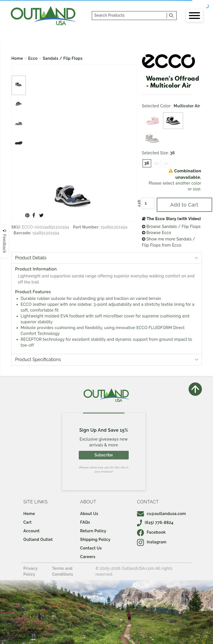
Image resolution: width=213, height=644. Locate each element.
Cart (27, 522)
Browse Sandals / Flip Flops (171, 227)
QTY (139, 203)
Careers (88, 557)
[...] (130, 16)
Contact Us (91, 548)
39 (157, 163)
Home (17, 58)
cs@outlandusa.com (162, 514)
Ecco (33, 58)
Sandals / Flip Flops (63, 58)
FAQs (85, 522)
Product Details (31, 258)
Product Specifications (38, 360)
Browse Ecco (157, 233)
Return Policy (93, 531)
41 (166, 163)
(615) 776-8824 (155, 523)
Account (31, 531)
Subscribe (104, 455)
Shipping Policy (95, 539)
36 (147, 163)
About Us (89, 514)
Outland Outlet (38, 539)
